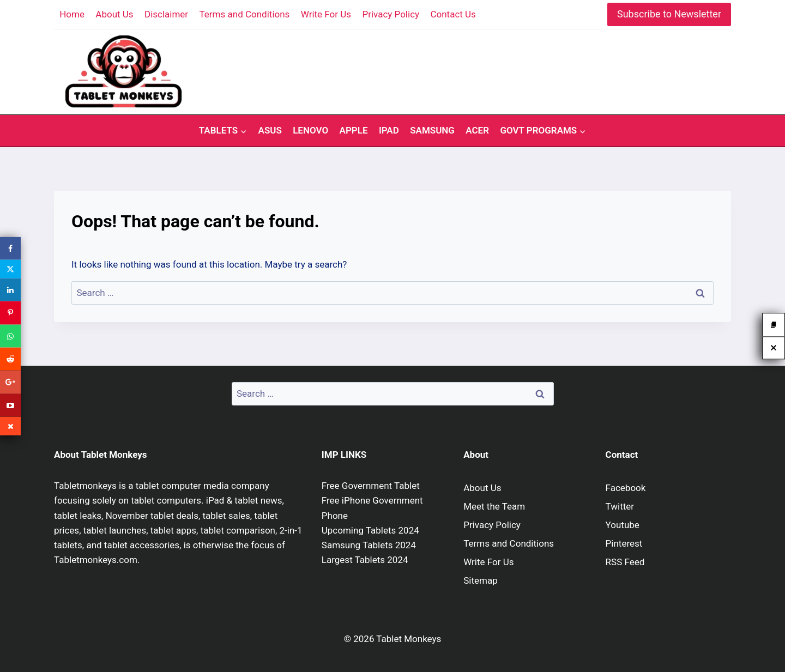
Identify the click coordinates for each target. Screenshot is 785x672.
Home (72, 14)
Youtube (623, 525)
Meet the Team (494, 506)
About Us (114, 14)
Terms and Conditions (245, 14)
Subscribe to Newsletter (669, 14)
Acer (477, 130)
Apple (354, 130)
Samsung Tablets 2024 (369, 545)
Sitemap (481, 580)
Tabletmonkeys (85, 486)
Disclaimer (166, 14)
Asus (270, 130)
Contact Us (453, 14)
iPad (389, 130)
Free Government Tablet (371, 486)
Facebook (626, 488)
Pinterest (624, 543)
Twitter (620, 506)
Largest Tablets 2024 (365, 560)
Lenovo (310, 130)
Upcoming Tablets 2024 (370, 530)
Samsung (432, 130)
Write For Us (326, 14)
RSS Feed (625, 562)
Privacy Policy (391, 14)
